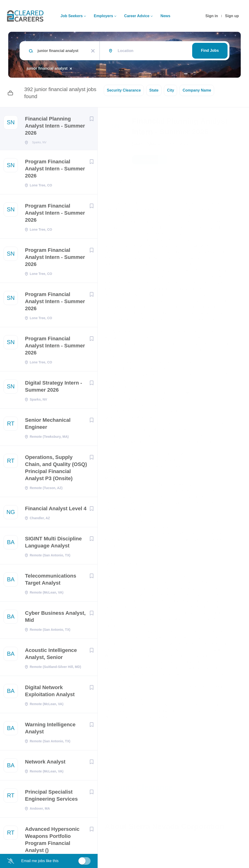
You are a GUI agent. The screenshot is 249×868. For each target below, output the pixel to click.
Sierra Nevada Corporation (163, 144)
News (166, 16)
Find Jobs (210, 50)
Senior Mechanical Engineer (48, 425)
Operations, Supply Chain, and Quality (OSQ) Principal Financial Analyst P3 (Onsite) (56, 469)
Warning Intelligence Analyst (50, 729)
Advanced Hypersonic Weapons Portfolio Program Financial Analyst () (52, 841)
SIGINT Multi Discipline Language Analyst (53, 544)
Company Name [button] (197, 90)
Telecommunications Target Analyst (51, 581)
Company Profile (121, 848)
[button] (239, 160)
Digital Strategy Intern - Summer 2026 (54, 388)
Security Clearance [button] (124, 90)
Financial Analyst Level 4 (56, 510)
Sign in (212, 16)
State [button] (154, 90)
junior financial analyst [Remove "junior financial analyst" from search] (47, 68)
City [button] (170, 90)
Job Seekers (71, 16)
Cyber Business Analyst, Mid (55, 618)
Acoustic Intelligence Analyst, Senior (51, 655)
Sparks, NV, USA (119, 182)
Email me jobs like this (40, 861)
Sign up (232, 16)
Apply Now (149, 160)
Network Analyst (45, 763)
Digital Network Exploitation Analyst (50, 692)
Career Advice (137, 16)
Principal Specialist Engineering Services (51, 797)
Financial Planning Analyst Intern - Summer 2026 (55, 126)
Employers (104, 16)
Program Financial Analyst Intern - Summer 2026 (55, 170)
